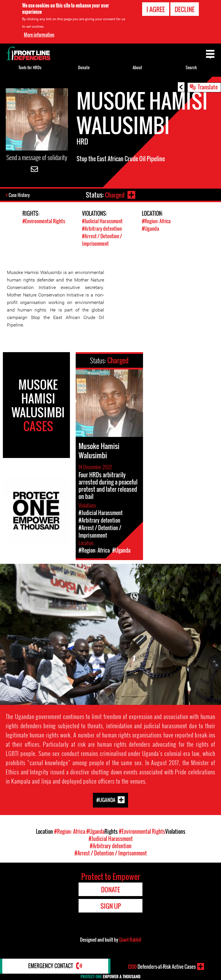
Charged (114, 195)
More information (39, 35)
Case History (20, 195)
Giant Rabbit (130, 939)
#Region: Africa (156, 221)
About (137, 67)
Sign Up (111, 905)
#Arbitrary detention (102, 229)
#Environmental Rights (44, 221)
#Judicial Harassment (102, 221)
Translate (208, 87)
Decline (185, 9)
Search (191, 67)
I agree (156, 9)
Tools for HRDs (30, 67)
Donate (84, 67)
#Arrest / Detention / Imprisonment (102, 239)
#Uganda (150, 229)
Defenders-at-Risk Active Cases (162, 966)
